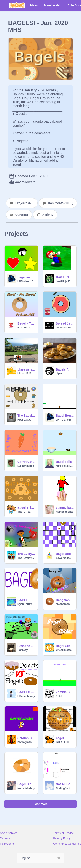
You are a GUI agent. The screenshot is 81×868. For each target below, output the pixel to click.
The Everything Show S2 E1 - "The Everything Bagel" (27, 554)
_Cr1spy (23, 650)
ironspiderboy (26, 788)
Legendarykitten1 (65, 328)
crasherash (63, 604)
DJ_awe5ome (26, 466)
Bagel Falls (64, 462)
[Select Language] (41, 858)
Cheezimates (64, 650)
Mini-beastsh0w (65, 466)
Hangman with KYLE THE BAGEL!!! (65, 600)
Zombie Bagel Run (65, 692)
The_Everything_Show (27, 558)
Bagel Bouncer (65, 416)
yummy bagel (65, 508)
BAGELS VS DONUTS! (27, 692)
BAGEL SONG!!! (65, 277)
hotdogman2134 (27, 742)
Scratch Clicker (27, 738)
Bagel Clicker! (65, 646)
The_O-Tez (24, 512)
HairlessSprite (65, 512)
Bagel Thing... (27, 508)
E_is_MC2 (24, 328)
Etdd (59, 696)
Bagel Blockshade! (27, 784)
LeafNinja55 (63, 281)
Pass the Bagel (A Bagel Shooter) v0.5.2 (27, 646)
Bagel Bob (63, 554)
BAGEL (23, 600)
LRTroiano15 (25, 281)
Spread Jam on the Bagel (65, 323)
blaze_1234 (24, 374)
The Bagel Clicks (27, 416)
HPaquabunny (26, 696)
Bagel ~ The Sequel (27, 323)
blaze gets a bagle (27, 369)
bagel (60, 738)
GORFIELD (63, 742)
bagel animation (27, 277)
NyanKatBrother (27, 604)
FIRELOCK (24, 420)
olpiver (60, 374)
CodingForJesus (65, 788)
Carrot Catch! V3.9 (27, 462)
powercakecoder (65, 558)
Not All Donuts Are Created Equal (65, 784)
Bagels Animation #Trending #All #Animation (65, 369)
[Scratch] (17, 5)
